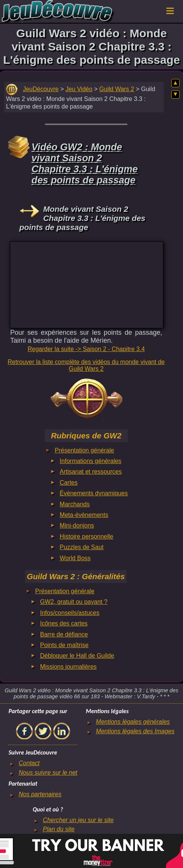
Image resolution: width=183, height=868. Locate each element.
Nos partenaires (40, 794)
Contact (29, 763)
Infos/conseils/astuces (70, 613)
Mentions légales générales (133, 722)
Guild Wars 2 (117, 89)
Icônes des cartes (64, 623)
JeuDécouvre (41, 89)
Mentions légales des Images (135, 731)
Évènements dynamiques (94, 493)
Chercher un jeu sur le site (78, 820)
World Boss (75, 558)
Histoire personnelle (87, 536)
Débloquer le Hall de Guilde (77, 656)
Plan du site (59, 829)
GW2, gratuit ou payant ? (74, 602)
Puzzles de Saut (82, 547)
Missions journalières (68, 667)
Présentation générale (85, 450)
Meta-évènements (84, 515)
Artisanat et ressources (91, 472)
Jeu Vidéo (79, 89)
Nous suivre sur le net (48, 773)
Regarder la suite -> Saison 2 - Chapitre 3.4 (86, 349)
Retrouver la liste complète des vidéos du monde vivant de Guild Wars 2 (86, 365)
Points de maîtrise (64, 645)
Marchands (75, 504)
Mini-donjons (77, 525)
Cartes (69, 483)
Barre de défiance (64, 634)
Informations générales (91, 461)
